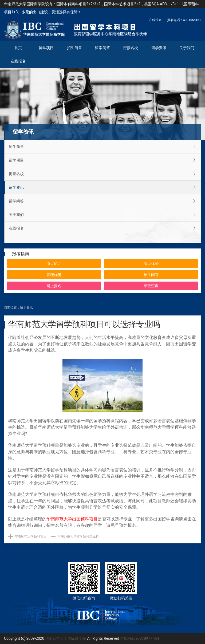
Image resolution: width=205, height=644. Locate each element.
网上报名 (54, 286)
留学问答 (102, 48)
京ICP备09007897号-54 (140, 638)
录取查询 (151, 286)
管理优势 (54, 275)
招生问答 (151, 275)
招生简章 (74, 48)
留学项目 (46, 48)
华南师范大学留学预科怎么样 (78, 536)
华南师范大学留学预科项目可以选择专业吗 (84, 324)
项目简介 (54, 263)
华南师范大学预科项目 (31, 536)
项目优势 (151, 263)
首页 (18, 48)
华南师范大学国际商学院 (66, 638)
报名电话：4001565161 (184, 20)
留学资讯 (159, 48)
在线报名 (155, 20)
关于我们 (187, 48)
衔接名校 (131, 48)
